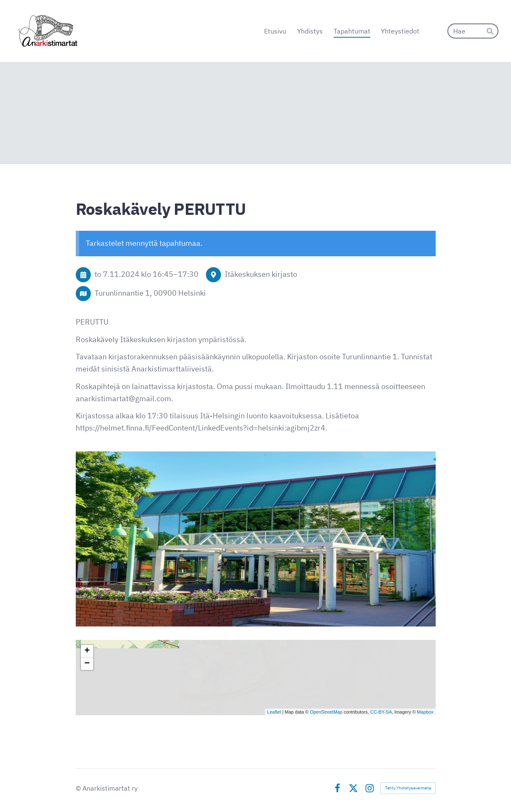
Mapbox (425, 712)
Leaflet (274, 712)
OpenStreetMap (326, 712)
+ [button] (87, 651)
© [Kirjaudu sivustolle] (79, 788)
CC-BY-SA (381, 712)
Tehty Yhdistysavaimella (408, 788)
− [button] (87, 664)
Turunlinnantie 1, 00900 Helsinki (150, 293)
